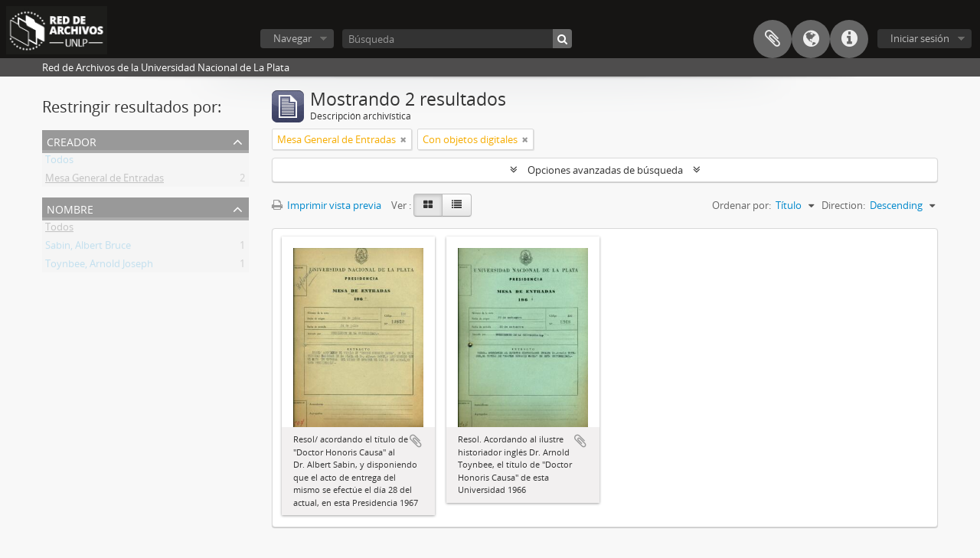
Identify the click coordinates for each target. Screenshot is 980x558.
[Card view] (428, 205)
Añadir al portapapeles (416, 441)
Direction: (843, 205)
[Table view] (457, 205)
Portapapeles (773, 39)
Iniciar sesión (920, 38)
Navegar (292, 38)
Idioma (811, 39)
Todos (59, 162)
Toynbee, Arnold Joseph (99, 266)
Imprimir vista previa (327, 205)
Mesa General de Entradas (105, 181)
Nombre (70, 208)
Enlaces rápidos (849, 39)
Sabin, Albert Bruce (88, 248)
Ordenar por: (742, 205)
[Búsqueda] (457, 39)
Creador (72, 140)
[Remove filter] (403, 139)
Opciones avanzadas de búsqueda (605, 170)
